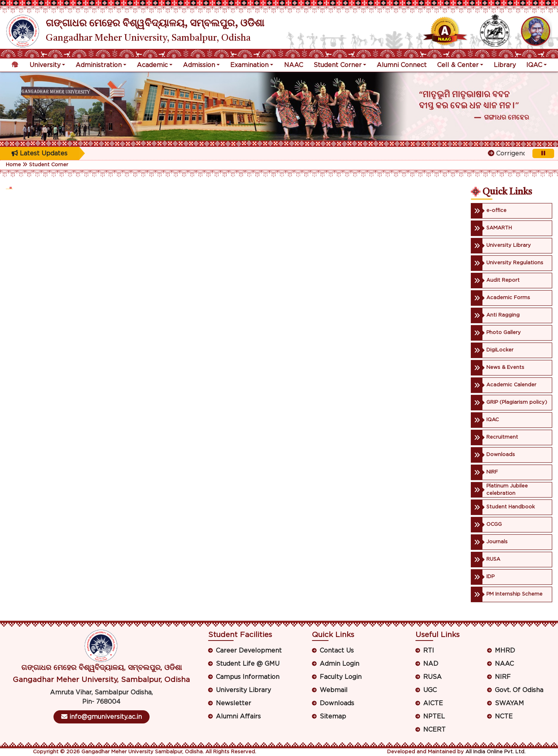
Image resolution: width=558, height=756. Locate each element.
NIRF (503, 677)
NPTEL (434, 716)
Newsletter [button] (233, 703)
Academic (152, 65)
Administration (99, 65)
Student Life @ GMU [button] (248, 664)
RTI (429, 651)
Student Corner (338, 65)
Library (505, 65)
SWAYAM (509, 703)
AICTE (433, 703)
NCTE (504, 716)
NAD (431, 664)
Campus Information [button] (248, 677)
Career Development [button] (249, 651)
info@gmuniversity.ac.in (102, 717)
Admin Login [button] (339, 664)
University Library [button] (243, 690)
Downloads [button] (337, 703)
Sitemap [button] (333, 716)
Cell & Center (458, 65)
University (45, 65)
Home (13, 165)
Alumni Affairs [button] (238, 716)
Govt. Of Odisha (519, 690)
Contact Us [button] (337, 651)
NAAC (294, 65)
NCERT (434, 730)
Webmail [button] (334, 690)
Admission (199, 65)
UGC (430, 690)
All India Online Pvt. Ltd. (495, 752)
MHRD (505, 651)
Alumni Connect (402, 65)
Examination (249, 65)
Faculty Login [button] (341, 677)
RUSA (432, 677)
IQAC (534, 65)
